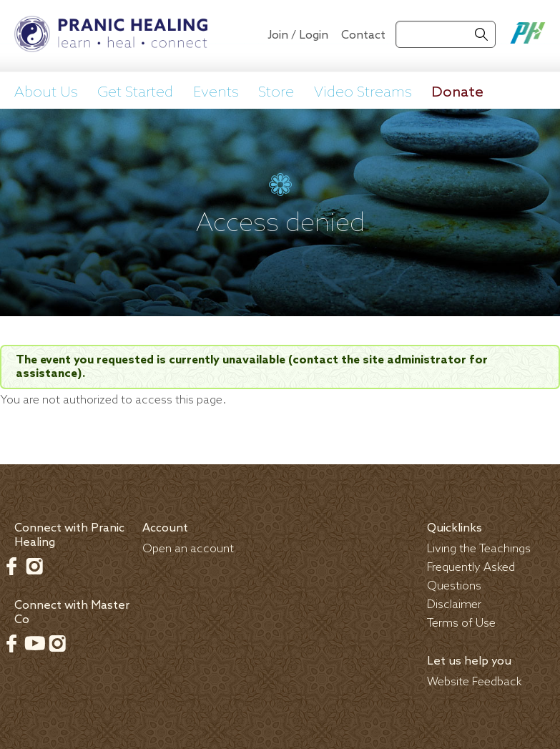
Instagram (34, 566)
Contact (363, 35)
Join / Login (298, 35)
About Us (46, 93)
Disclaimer (454, 605)
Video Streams (363, 93)
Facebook (11, 566)
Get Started (135, 93)
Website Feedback (475, 682)
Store (276, 93)
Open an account (188, 549)
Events (216, 93)
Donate (457, 93)
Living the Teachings (479, 549)
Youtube (34, 643)
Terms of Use (461, 623)
